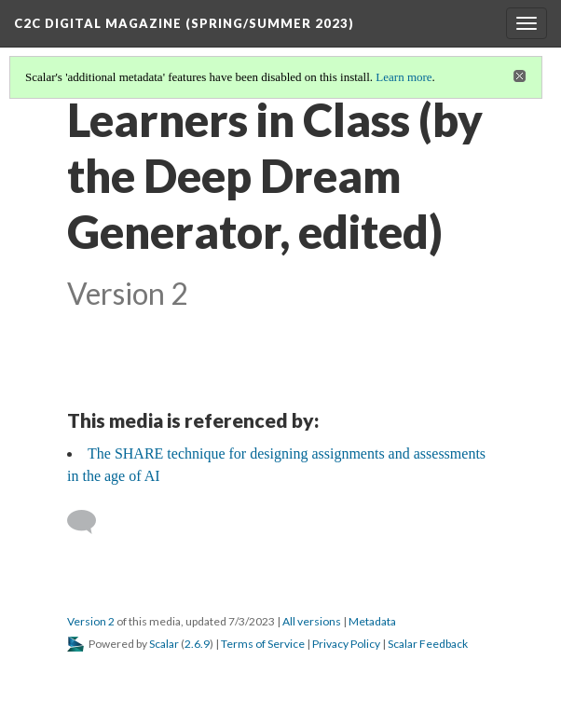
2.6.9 (197, 644)
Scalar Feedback (428, 644)
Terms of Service (263, 644)
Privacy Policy (346, 644)
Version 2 (91, 621)
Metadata (372, 621)
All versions (312, 621)
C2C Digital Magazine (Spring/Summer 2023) (184, 23)
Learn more (404, 77)
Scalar (164, 644)
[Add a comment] (90, 522)
